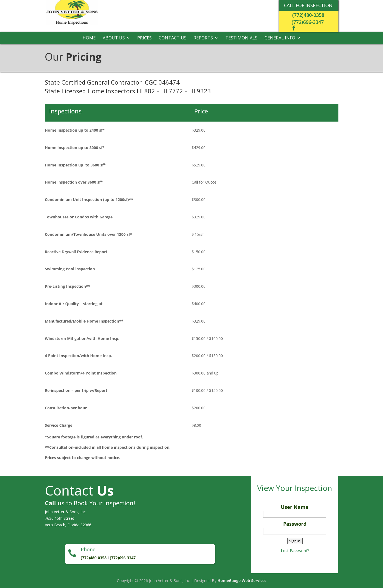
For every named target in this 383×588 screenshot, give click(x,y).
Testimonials (241, 38)
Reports (203, 38)
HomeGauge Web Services (242, 581)
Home (89, 38)
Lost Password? (295, 551)
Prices (144, 38)
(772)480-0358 (308, 15)
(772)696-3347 (308, 22)
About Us (114, 38)
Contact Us (173, 38)
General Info (280, 38)
